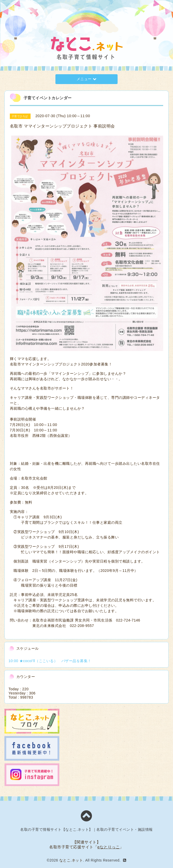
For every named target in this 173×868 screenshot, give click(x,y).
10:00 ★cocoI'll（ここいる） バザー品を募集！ (50, 661)
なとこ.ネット (71, 860)
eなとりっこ (109, 847)
